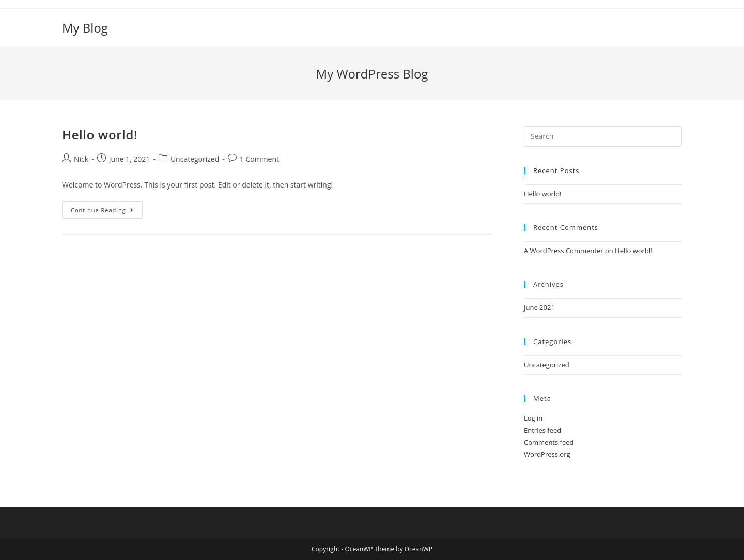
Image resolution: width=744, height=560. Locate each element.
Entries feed (542, 430)
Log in (533, 418)
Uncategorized (195, 159)
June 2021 (539, 307)
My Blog (85, 28)
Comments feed (549, 442)
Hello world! (100, 135)
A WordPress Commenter (564, 251)
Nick (81, 159)
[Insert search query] (603, 136)
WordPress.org (547, 454)
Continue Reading (107, 212)
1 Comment (259, 159)
